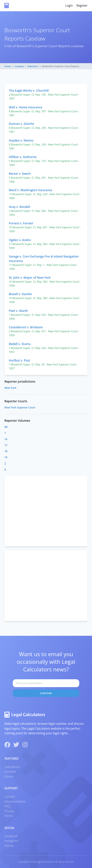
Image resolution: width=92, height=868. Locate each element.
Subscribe (46, 693)
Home (8, 66)
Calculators (12, 767)
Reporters (33, 66)
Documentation (15, 802)
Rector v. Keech (20, 174)
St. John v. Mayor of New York (30, 278)
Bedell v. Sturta (20, 344)
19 (6, 457)
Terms (9, 816)
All (6, 427)
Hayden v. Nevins (21, 140)
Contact (10, 797)
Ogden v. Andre (20, 240)
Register (82, 6)
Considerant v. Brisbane (26, 327)
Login (69, 6)
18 (6, 451)
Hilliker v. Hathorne (23, 157)
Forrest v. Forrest (21, 223)
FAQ (7, 806)
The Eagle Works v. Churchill (29, 91)
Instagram (11, 841)
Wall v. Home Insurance (26, 107)
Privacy (9, 811)
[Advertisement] (46, 511)
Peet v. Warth (18, 311)
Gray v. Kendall (20, 207)
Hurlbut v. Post (19, 360)
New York (10, 388)
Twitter (9, 846)
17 (6, 445)
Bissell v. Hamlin (20, 294)
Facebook (11, 836)
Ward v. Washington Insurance (30, 190)
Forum (9, 776)
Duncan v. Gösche (21, 124)
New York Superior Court (20, 407)
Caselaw (19, 66)
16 (6, 439)
